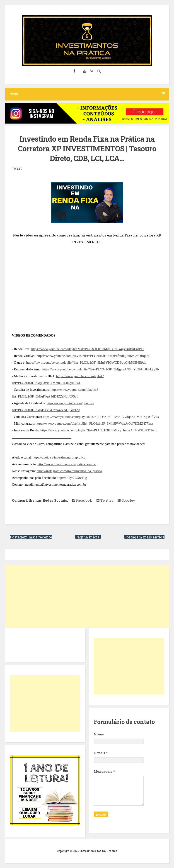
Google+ (126, 500)
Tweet (17, 168)
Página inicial (88, 537)
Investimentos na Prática (98, 851)
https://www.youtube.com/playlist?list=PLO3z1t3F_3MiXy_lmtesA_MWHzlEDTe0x (99, 430)
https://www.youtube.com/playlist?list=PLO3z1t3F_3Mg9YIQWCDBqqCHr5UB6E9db (86, 363)
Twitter (105, 500)
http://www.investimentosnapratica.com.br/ (67, 464)
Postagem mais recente (31, 537)
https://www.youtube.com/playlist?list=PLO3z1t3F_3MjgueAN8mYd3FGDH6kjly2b (101, 369)
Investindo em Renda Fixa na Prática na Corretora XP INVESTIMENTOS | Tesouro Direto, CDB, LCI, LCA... (87, 148)
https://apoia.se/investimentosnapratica (59, 457)
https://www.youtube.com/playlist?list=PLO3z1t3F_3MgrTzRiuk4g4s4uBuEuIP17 (88, 349)
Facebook (82, 500)
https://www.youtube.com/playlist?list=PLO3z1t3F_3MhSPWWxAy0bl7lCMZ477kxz (94, 423)
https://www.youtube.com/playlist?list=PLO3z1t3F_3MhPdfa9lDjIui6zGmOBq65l (93, 356)
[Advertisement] (87, 596)
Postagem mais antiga (144, 537)
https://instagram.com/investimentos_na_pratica (69, 471)
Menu (87, 94)
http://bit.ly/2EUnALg (72, 478)
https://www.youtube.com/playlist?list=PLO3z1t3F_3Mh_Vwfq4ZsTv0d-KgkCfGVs (101, 417)
